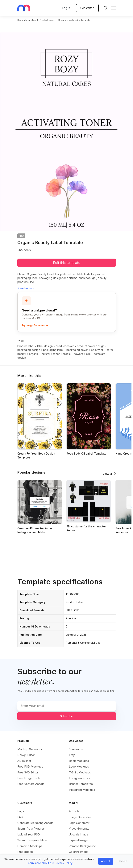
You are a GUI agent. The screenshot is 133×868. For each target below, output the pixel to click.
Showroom (76, 749)
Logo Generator (79, 823)
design (22, 358)
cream (67, 354)
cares (110, 350)
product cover (65, 346)
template (100, 354)
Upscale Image (79, 834)
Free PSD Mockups (30, 766)
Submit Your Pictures (31, 829)
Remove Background (83, 846)
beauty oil (97, 350)
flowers (78, 354)
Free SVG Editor (28, 772)
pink (89, 354)
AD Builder (24, 761)
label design (45, 346)
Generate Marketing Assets (35, 823)
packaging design (29, 350)
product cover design (91, 346)
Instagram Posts (80, 778)
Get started (87, 8)
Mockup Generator (30, 749)
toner (56, 354)
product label (47, 20)
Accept (106, 861)
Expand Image (78, 840)
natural (46, 354)
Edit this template (67, 263)
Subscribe (66, 716)
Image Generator (80, 817)
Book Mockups (79, 761)
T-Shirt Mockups (80, 772)
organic (34, 354)
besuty (22, 354)
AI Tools (74, 811)
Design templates (27, 20)
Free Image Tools (29, 778)
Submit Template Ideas (32, 840)
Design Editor (26, 755)
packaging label (53, 350)
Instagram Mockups (82, 790)
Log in (66, 8)
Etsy (72, 755)
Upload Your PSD (29, 834)
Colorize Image (79, 852)
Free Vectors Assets (31, 784)
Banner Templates (81, 784)
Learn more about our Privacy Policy (50, 863)
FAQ (20, 817)
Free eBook (25, 852)
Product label (26, 346)
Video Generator (80, 829)
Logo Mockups (79, 766)
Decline (123, 861)
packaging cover (77, 350)
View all (108, 474)
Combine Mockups (30, 846)
